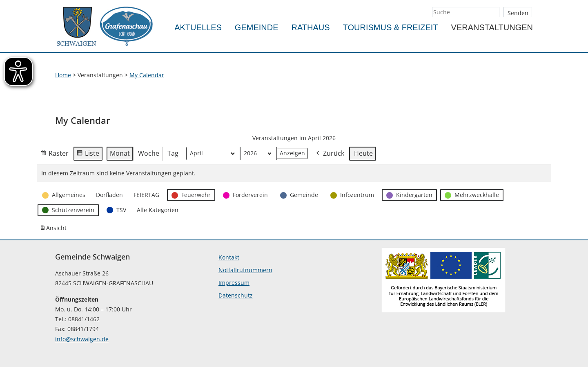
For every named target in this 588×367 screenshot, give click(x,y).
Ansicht (54, 230)
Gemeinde (257, 27)
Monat (120, 153)
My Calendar (147, 75)
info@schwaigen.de (82, 339)
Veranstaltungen (492, 27)
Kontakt (229, 257)
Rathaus (311, 27)
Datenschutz (236, 295)
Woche (149, 153)
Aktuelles (198, 27)
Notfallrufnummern (245, 270)
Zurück (330, 154)
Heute (363, 153)
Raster (54, 155)
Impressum (234, 283)
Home (63, 75)
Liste (88, 155)
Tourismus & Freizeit (391, 27)
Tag (173, 153)
